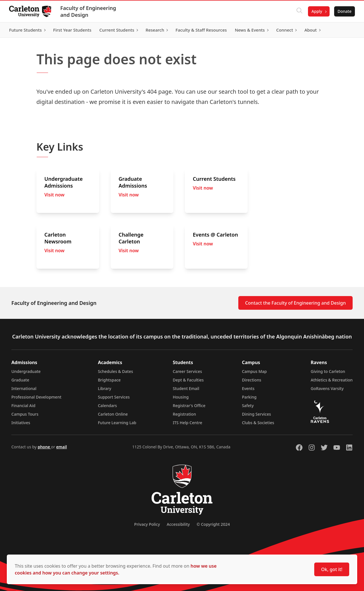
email (61, 447)
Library (105, 388)
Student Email (186, 388)
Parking (249, 397)
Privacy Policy (147, 524)
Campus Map (255, 371)
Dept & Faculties (188, 380)
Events (248, 388)
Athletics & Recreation (332, 380)
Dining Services (257, 414)
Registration (185, 414)
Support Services (114, 397)
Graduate (20, 380)
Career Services (188, 371)
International (24, 388)
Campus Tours (25, 414)
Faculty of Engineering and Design (88, 11)
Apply (317, 11)
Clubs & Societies (258, 423)
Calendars (107, 406)
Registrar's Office (189, 406)
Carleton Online (113, 414)
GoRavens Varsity (327, 388)
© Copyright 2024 (213, 524)
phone (44, 447)
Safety (248, 406)
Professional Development (36, 397)
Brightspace (109, 380)
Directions (252, 380)
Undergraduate (26, 371)
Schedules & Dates (115, 371)
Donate (345, 11)
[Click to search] (299, 11)
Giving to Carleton (328, 371)
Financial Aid (23, 406)
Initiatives (21, 423)
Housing (181, 397)
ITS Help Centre (188, 423)
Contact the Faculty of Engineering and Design (295, 303)
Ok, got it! (332, 569)
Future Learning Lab (117, 423)
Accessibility (178, 524)
